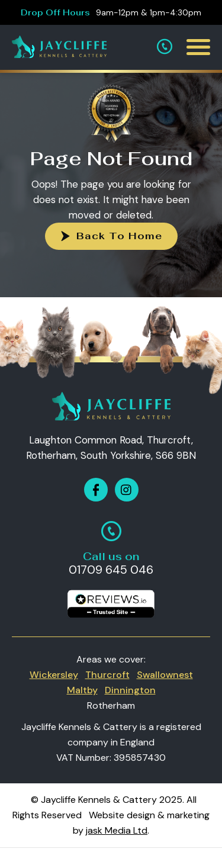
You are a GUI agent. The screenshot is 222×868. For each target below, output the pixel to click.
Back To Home (119, 236)
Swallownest (165, 675)
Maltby (82, 690)
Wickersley (54, 675)
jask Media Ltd (117, 830)
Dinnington (130, 690)
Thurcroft (107, 675)
